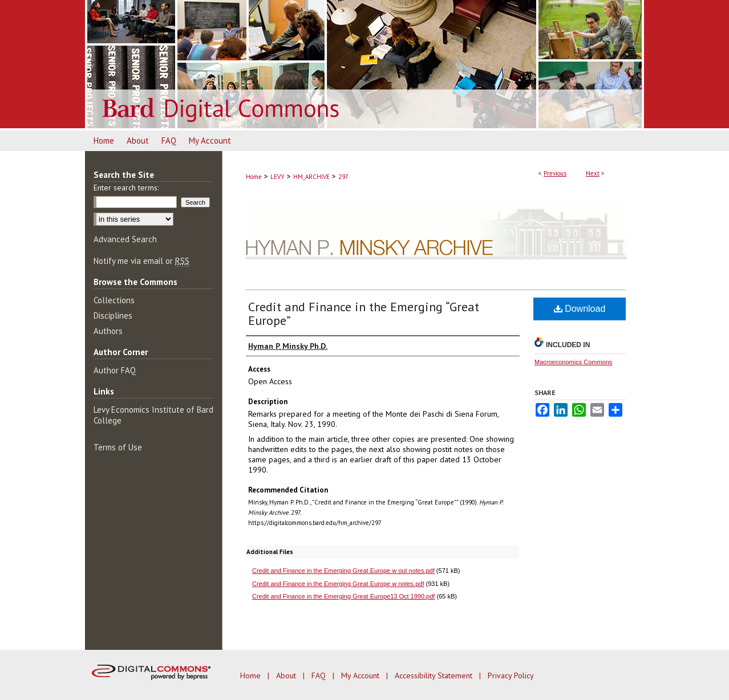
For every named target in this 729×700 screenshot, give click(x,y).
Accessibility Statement (435, 675)
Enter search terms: (126, 188)
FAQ (320, 675)
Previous (555, 173)
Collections (114, 300)
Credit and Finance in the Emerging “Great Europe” (364, 314)
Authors (108, 331)
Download (580, 309)
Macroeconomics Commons (573, 362)
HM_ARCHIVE (311, 177)
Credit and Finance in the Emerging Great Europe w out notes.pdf (343, 571)
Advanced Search (125, 239)
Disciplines (113, 316)
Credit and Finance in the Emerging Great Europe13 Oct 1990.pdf (343, 596)
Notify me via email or (141, 261)
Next (593, 173)
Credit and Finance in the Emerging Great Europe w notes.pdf (338, 584)
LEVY (278, 177)
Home (254, 177)
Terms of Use (118, 447)
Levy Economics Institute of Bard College (153, 415)
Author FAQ (115, 370)
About (287, 675)
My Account (361, 675)
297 (343, 177)
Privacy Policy (511, 675)
